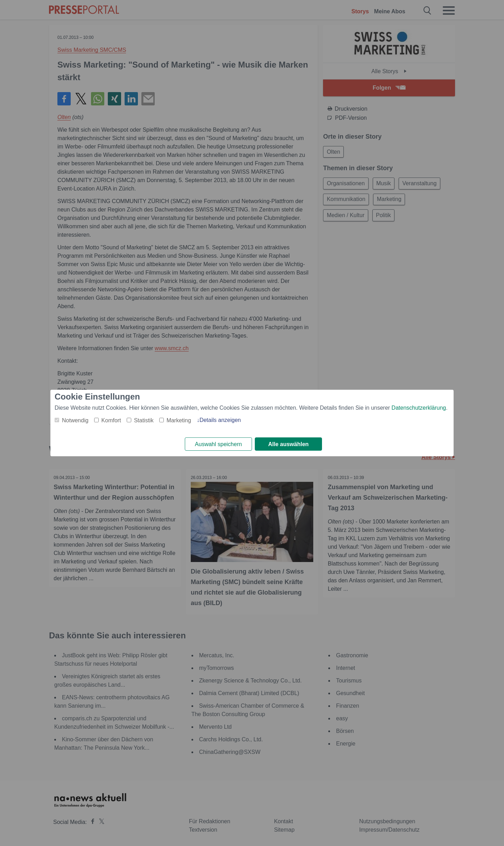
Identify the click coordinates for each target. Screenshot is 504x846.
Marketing (179, 420)
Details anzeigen (220, 420)
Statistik (144, 420)
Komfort (111, 420)
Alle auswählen (288, 444)
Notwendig (75, 420)
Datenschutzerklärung (419, 407)
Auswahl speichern (218, 444)
